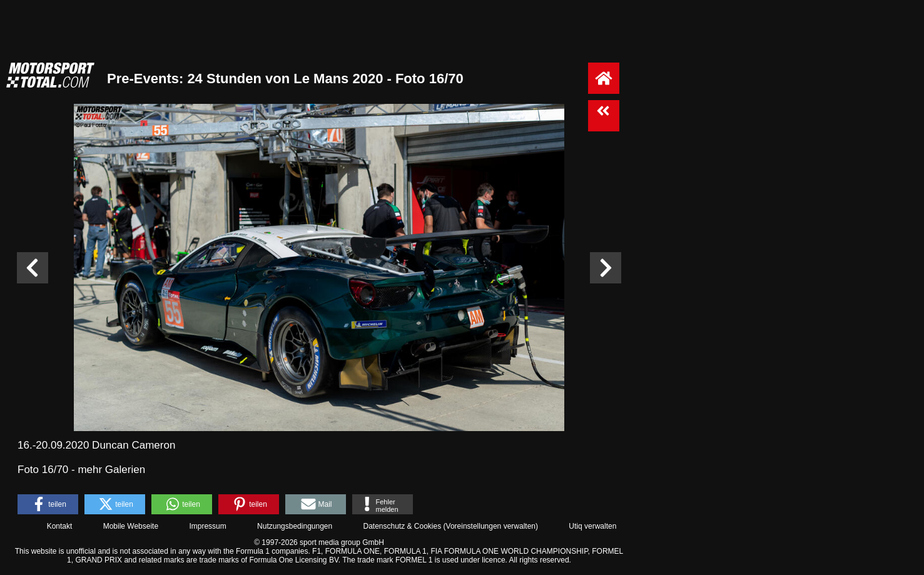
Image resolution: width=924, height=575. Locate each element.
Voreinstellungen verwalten (491, 526)
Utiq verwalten (592, 526)
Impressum (207, 526)
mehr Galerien (111, 470)
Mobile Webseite (131, 526)
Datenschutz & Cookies (402, 526)
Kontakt (60, 526)
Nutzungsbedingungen (295, 526)
